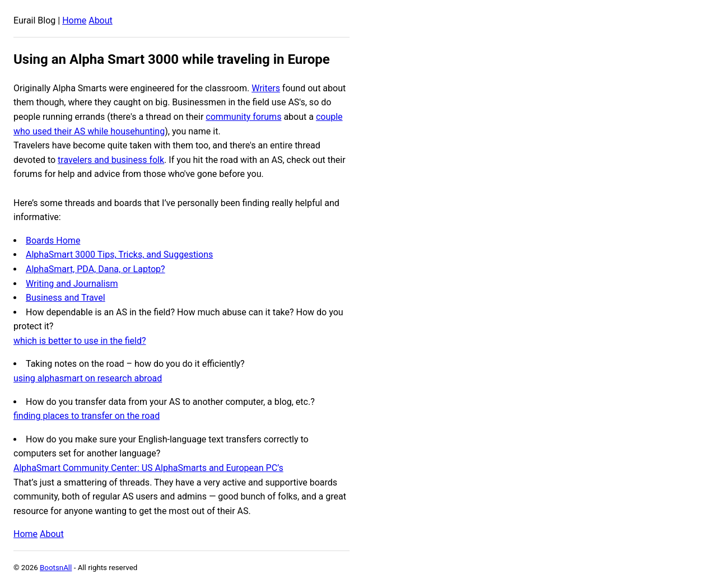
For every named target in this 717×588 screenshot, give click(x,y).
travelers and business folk (111, 160)
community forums (243, 117)
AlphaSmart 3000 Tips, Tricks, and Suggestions (119, 255)
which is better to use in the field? (80, 341)
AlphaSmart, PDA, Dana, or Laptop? (96, 269)
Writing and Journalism (72, 284)
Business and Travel (66, 298)
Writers (266, 88)
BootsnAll (56, 568)
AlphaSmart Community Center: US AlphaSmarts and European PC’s (148, 468)
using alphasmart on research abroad (88, 378)
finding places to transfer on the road (87, 416)
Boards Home (53, 241)
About (101, 20)
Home (74, 20)
